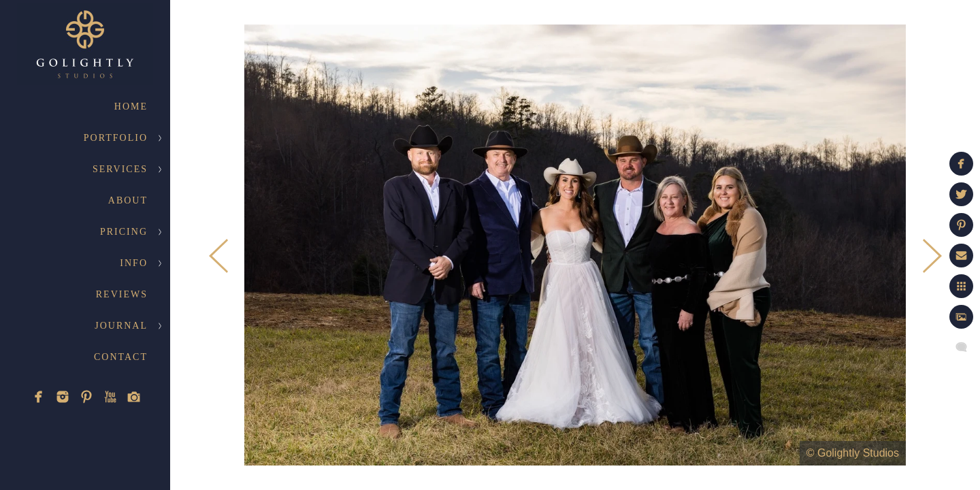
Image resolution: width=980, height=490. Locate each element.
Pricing (124, 232)
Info (134, 263)
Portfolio (116, 138)
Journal (121, 326)
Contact (121, 357)
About (128, 200)
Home (131, 107)
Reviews (122, 294)
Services (120, 169)
